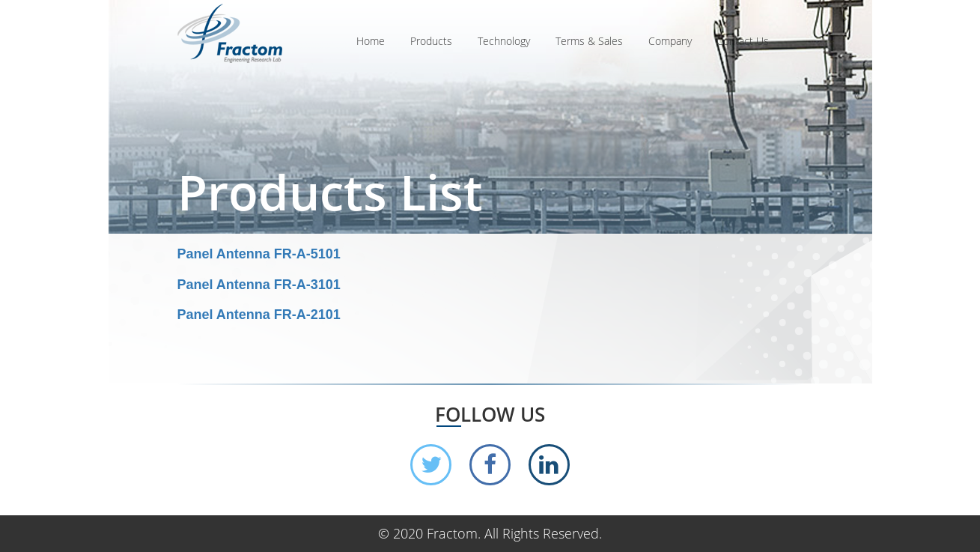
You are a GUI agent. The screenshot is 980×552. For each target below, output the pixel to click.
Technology (504, 41)
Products (431, 41)
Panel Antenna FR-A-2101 (259, 315)
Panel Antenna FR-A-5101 (259, 254)
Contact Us (743, 41)
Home (371, 41)
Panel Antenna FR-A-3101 (259, 285)
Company (670, 41)
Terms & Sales (589, 41)
